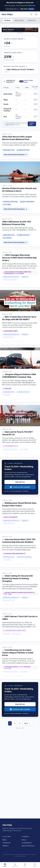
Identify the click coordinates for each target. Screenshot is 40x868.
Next (27, 723)
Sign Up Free (20, 482)
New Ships (7, 14)
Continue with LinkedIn (20, 487)
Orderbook (7, 843)
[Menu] (36, 14)
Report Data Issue (28, 846)
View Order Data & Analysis (15, 155)
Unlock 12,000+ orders (30, 81)
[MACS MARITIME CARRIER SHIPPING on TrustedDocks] (20, 30)
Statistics (6, 846)
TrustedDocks (12, 9)
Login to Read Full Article (13, 284)
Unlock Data (32, 124)
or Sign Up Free (29, 284)
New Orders (19, 20)
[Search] (31, 14)
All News (8, 20)
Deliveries (32, 20)
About (24, 840)
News (5, 840)
